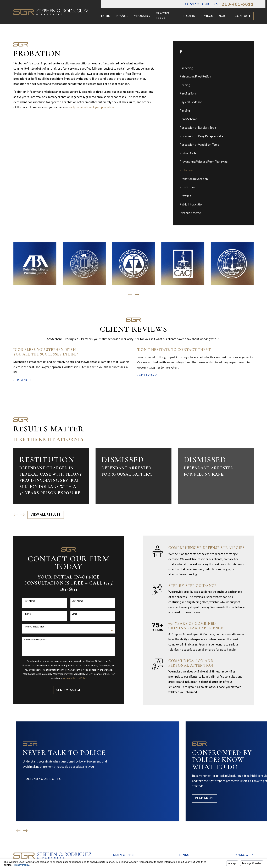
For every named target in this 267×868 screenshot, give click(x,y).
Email (73, 614)
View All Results (46, 515)
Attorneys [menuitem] (142, 16)
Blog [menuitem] (222, 16)
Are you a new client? (33, 627)
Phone (25, 614)
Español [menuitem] (122, 16)
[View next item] (137, 295)
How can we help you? (34, 639)
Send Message (67, 690)
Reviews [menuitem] (207, 16)
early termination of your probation (91, 107)
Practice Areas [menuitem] (163, 16)
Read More (204, 798)
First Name (28, 601)
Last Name (76, 601)
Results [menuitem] (189, 16)
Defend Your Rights (43, 779)
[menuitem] (213, 68)
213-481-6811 (238, 4)
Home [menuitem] (105, 16)
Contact (243, 16)
